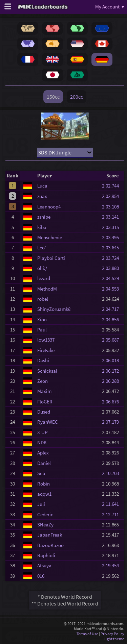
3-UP (43, 432)
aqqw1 (44, 494)
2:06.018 (112, 360)
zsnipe (44, 217)
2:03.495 (112, 237)
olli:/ (42, 268)
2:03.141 (112, 217)
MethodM (47, 289)
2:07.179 (112, 422)
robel (43, 299)
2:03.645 (112, 247)
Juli (41, 504)
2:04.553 (112, 289)
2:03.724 (112, 258)
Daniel (44, 463)
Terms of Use (87, 634)
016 (41, 576)
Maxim (44, 391)
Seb (41, 473)
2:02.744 (112, 186)
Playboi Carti (51, 258)
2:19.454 (112, 565)
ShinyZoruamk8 (54, 309)
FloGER (45, 402)
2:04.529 (112, 278)
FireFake (46, 350)
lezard (44, 278)
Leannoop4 (49, 207)
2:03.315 (112, 227)
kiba (42, 227)
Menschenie (50, 237)
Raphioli (46, 555)
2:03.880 (112, 268)
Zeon (43, 381)
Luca (42, 186)
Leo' (42, 247)
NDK (42, 442)
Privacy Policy (112, 634)
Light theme (114, 639)
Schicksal (47, 371)
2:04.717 (112, 309)
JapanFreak (50, 535)
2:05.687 (112, 340)
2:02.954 (112, 196)
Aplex (43, 453)
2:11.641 (112, 504)
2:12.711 (112, 514)
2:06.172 (112, 371)
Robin (44, 484)
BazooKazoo (50, 545)
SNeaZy (45, 525)
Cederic (45, 514)
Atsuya (44, 565)
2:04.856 (112, 319)
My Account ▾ (110, 7)
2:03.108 (112, 207)
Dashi (43, 360)
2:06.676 (112, 402)
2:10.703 (112, 473)
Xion (42, 319)
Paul (42, 330)
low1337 (46, 340)
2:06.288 (112, 381)
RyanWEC (48, 422)
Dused (44, 412)
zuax (42, 196)
